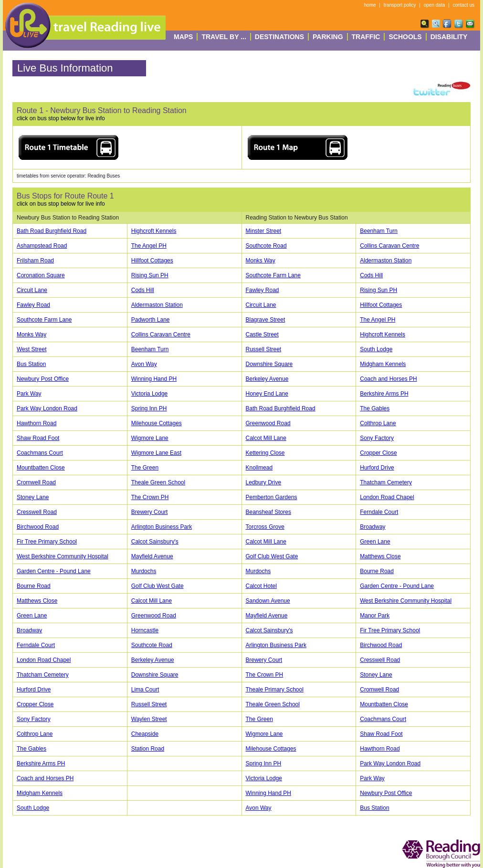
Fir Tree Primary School (47, 542)
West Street (31, 349)
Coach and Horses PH (388, 379)
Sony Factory (377, 438)
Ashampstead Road (42, 246)
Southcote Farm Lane (273, 275)
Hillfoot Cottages (152, 261)
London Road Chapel (387, 497)
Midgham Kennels (383, 364)
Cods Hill (371, 275)
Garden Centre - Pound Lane (54, 571)
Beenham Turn (379, 231)
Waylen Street (149, 719)
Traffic (366, 37)
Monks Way (261, 261)
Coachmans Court (40, 453)
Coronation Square (41, 275)
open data (435, 5)
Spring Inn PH (149, 408)
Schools (405, 37)
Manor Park (375, 616)
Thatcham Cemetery (386, 482)
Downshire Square (269, 364)
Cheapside (145, 734)
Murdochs (144, 571)
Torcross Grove (265, 527)
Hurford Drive (377, 468)
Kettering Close (265, 453)
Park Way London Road (47, 408)
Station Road (148, 749)
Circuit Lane (32, 290)
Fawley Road (262, 290)
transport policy (400, 5)
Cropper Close (378, 453)
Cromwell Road (36, 482)
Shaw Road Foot (38, 438)
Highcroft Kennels (154, 231)
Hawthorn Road (37, 423)
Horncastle (145, 630)
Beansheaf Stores (268, 512)
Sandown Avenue (268, 601)
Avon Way (144, 364)
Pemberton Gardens (272, 497)
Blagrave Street (266, 320)
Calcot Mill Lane (266, 438)
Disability (449, 37)
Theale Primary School (275, 690)
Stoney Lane (33, 497)
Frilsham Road (35, 261)
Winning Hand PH (154, 379)
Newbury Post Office (43, 379)
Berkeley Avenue (267, 379)
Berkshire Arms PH (384, 394)
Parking (328, 37)
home (370, 5)
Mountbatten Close (41, 468)
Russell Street (264, 349)
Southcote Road (266, 246)
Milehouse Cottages (157, 423)
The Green (145, 468)
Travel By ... (224, 37)
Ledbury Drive (264, 482)
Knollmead (259, 468)
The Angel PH (149, 246)
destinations (279, 37)
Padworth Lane (151, 320)
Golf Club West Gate (272, 556)
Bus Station (31, 364)
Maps (183, 37)
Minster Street (264, 231)
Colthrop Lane (378, 423)
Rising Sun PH (150, 275)
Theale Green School (158, 482)
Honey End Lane (267, 394)
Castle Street (262, 335)
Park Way (29, 394)
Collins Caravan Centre (389, 246)
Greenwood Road (268, 423)
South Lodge (376, 349)
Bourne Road (377, 571)
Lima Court (145, 690)
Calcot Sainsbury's (155, 542)
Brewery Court (150, 512)
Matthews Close (380, 556)
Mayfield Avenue (152, 556)
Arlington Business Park (162, 527)
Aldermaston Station (386, 261)
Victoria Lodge (150, 394)
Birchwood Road (38, 527)
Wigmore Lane (150, 438)
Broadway (373, 527)
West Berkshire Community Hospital (63, 556)
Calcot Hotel (261, 586)
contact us (463, 5)
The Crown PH (150, 497)
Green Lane (375, 542)
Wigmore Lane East (156, 453)
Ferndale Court (379, 512)
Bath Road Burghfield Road (52, 231)
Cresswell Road (37, 512)
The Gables (375, 408)
